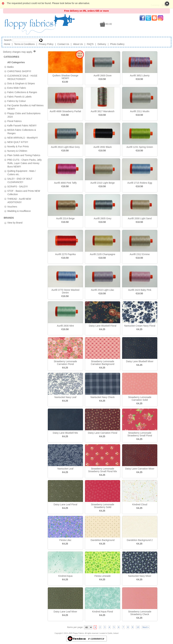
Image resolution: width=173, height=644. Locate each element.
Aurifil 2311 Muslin (140, 111)
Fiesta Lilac (65, 540)
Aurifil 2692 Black (103, 147)
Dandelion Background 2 (140, 540)
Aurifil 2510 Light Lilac (103, 290)
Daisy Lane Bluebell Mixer (140, 361)
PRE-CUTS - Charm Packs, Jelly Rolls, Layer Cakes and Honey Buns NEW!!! (24, 163)
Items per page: (75, 627)
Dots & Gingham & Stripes (21, 83)
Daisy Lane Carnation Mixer (140, 469)
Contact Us (63, 44)
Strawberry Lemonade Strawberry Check (140, 613)
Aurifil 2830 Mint (65, 326)
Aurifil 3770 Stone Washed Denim (65, 291)
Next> (146, 627)
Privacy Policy (46, 44)
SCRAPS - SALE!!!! (17, 187)
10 (138, 627)
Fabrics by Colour (17, 101)
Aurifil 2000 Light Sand (140, 218)
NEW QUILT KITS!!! (18, 142)
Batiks (10, 67)
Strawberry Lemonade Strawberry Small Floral (140, 434)
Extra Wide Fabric (17, 88)
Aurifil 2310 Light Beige (103, 183)
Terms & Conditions (24, 44)
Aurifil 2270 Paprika (65, 254)
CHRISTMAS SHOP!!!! (19, 71)
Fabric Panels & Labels (19, 97)
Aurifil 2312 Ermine (140, 254)
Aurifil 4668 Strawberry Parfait (65, 111)
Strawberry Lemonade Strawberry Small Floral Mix (102, 470)
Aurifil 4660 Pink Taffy (65, 183)
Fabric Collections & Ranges (22, 92)
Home (7, 44)
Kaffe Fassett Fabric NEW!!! (22, 125)
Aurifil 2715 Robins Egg (140, 183)
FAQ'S (90, 44)
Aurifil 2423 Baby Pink (140, 290)
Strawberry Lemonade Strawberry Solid (103, 506)
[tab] (5, 67)
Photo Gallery (117, 44)
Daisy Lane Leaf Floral (65, 504)
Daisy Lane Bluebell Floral (103, 326)
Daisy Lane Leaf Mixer (65, 612)
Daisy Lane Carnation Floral (103, 433)
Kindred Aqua (65, 576)
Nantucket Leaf (65, 469)
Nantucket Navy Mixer (140, 576)
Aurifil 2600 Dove (103, 76)
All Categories (16, 62)
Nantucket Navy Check (103, 397)
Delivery (102, 44)
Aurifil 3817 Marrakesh (103, 111)
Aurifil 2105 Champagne (103, 254)
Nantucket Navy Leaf (65, 397)
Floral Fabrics (14, 121)
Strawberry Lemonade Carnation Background (102, 363)
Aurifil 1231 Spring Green (140, 147)
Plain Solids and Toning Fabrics (24, 155)
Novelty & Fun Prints (18, 146)
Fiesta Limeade (103, 576)
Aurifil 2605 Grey (103, 218)
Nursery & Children (17, 151)
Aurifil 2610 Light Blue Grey (65, 147)
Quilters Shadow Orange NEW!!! (65, 77)
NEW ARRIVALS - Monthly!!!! (23, 138)
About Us (78, 44)
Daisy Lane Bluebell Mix (65, 433)
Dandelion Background (103, 540)
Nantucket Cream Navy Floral (140, 326)
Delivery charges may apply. (20, 52)
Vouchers (12, 206)
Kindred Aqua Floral (103, 612)
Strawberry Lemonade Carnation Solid (140, 399)
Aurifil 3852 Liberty (140, 76)
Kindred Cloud (140, 504)
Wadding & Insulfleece (19, 211)
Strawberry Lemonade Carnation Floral (65, 363)
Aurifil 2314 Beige (65, 218)
